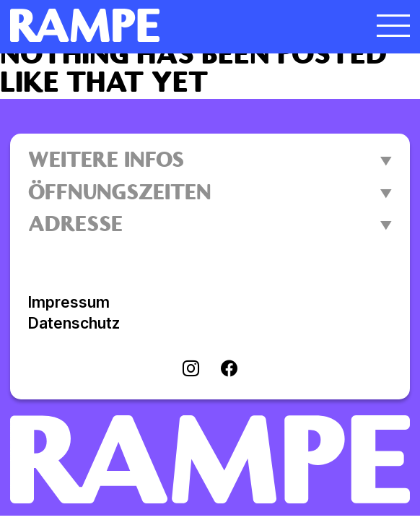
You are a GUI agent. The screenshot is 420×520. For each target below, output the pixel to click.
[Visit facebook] (229, 370)
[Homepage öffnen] (160, 25)
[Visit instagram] (191, 370)
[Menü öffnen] (393, 25)
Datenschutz (74, 323)
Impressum (69, 302)
